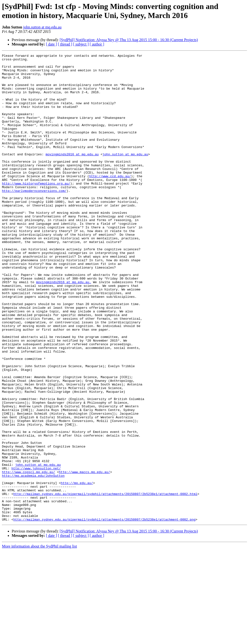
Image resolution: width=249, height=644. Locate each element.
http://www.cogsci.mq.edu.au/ (28, 556)
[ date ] (51, 44)
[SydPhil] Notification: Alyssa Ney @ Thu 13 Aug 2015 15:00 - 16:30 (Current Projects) (129, 40)
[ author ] (97, 44)
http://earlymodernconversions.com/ (34, 218)
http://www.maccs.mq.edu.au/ (84, 556)
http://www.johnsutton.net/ (36, 551)
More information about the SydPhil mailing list (39, 640)
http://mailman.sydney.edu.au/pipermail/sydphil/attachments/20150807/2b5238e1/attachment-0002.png (104, 613)
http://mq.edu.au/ (77, 569)
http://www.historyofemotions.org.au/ (36, 210)
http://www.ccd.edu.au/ (110, 201)
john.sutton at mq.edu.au (42, 27)
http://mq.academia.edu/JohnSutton (33, 560)
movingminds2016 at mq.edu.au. (63, 328)
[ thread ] (65, 44)
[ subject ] (81, 44)
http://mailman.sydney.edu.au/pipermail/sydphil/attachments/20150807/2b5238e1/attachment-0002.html (105, 582)
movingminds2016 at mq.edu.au (72, 175)
